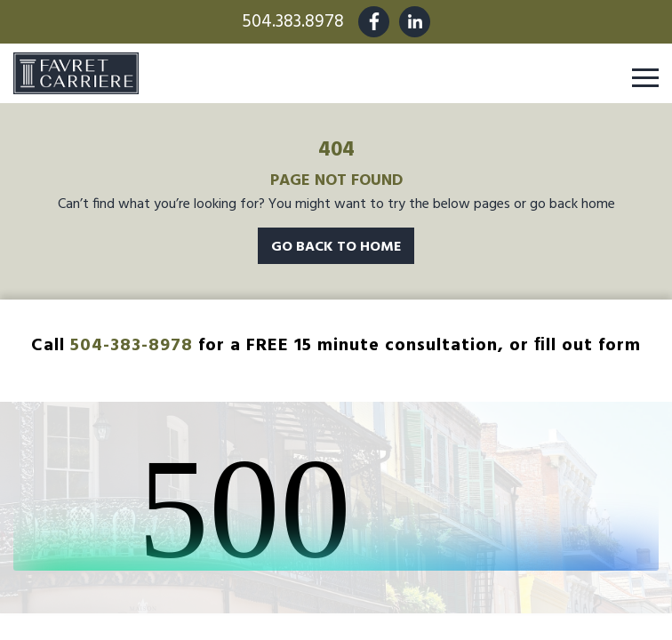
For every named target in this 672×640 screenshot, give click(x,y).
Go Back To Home (336, 246)
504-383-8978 (132, 345)
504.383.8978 (293, 22)
